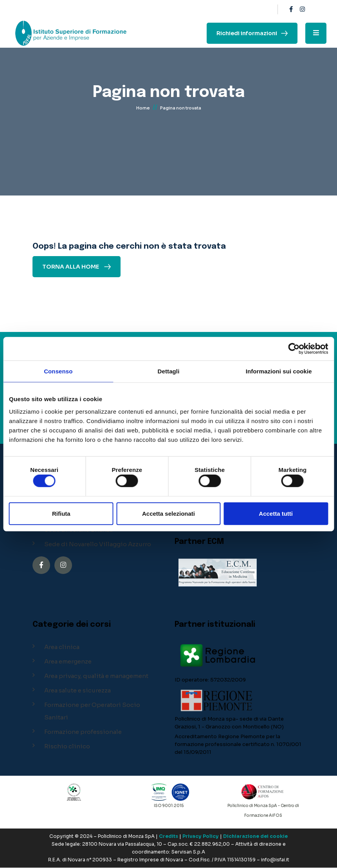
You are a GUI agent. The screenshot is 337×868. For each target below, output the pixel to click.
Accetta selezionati (168, 513)
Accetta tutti (276, 513)
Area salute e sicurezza (77, 690)
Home (143, 109)
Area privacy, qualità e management (96, 676)
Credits (168, 837)
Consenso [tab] (58, 371)
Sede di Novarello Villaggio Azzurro (98, 544)
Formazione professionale (83, 732)
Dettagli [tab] (169, 371)
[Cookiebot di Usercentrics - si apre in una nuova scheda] (294, 349)
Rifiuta (61, 513)
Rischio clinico (67, 746)
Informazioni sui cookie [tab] (279, 371)
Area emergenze (68, 661)
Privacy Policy (201, 837)
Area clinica (62, 647)
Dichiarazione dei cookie (255, 837)
